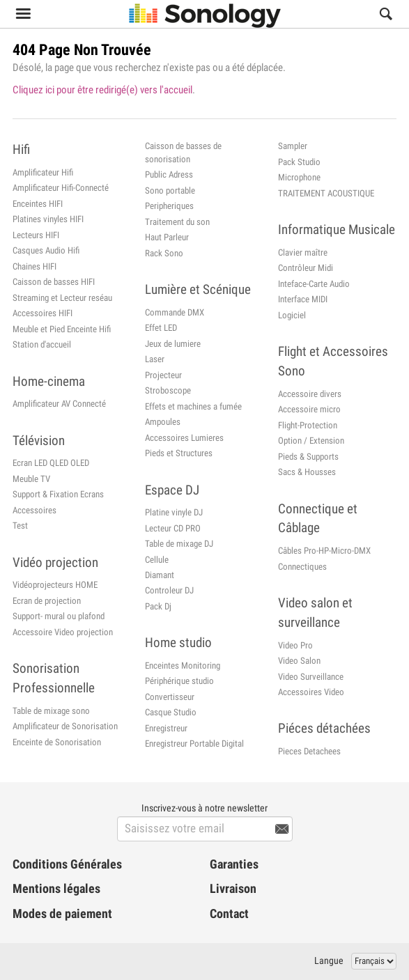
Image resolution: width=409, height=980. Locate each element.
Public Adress (169, 174)
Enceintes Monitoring (183, 666)
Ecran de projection (47, 601)
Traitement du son (177, 222)
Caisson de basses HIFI (54, 282)
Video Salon (299, 661)
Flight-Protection (308, 425)
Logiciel (292, 315)
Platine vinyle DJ (174, 512)
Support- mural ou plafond (59, 616)
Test (20, 526)
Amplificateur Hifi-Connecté (61, 188)
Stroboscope (168, 390)
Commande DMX (175, 312)
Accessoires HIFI (43, 313)
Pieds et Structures (179, 453)
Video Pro (295, 645)
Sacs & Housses (307, 472)
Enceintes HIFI (38, 204)
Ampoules (163, 422)
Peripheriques (169, 206)
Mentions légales (56, 889)
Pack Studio (299, 162)
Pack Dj (158, 606)
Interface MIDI (303, 299)
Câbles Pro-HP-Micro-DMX (324, 551)
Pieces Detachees (309, 751)
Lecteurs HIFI (36, 235)
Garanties (234, 864)
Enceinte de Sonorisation (57, 742)
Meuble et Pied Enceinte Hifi (62, 329)
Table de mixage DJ (179, 544)
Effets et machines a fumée (193, 406)
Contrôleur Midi (306, 268)
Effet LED (161, 328)
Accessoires (34, 510)
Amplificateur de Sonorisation (65, 726)
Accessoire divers (310, 394)
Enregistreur (166, 728)
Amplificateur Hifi (43, 172)
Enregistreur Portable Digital (194, 744)
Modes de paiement (62, 914)
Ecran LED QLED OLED (51, 463)
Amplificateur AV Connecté (59, 404)
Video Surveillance (311, 677)
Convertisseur (170, 697)
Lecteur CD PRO (173, 528)
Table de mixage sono (51, 711)
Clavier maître (303, 252)
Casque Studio (171, 712)
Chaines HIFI (34, 266)
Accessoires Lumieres (184, 438)
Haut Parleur (167, 237)
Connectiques (302, 567)
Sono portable (170, 190)
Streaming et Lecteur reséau (62, 298)
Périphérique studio (179, 681)
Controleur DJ (169, 590)
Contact (229, 914)
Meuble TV (31, 479)
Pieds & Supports (308, 457)
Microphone (299, 177)
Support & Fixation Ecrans (58, 494)
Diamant (160, 575)
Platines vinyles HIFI (48, 219)
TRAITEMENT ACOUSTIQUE (326, 193)
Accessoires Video (311, 692)
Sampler (293, 146)
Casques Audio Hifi (46, 250)
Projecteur (163, 375)
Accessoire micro (309, 409)
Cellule (157, 560)
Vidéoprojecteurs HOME (55, 585)
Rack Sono (164, 253)
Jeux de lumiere (173, 344)
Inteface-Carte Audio (314, 284)
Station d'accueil (42, 344)
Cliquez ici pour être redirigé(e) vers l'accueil (102, 90)
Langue (329, 960)
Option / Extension (311, 441)
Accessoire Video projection (63, 632)
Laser (155, 359)
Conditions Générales (67, 864)
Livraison (233, 889)
